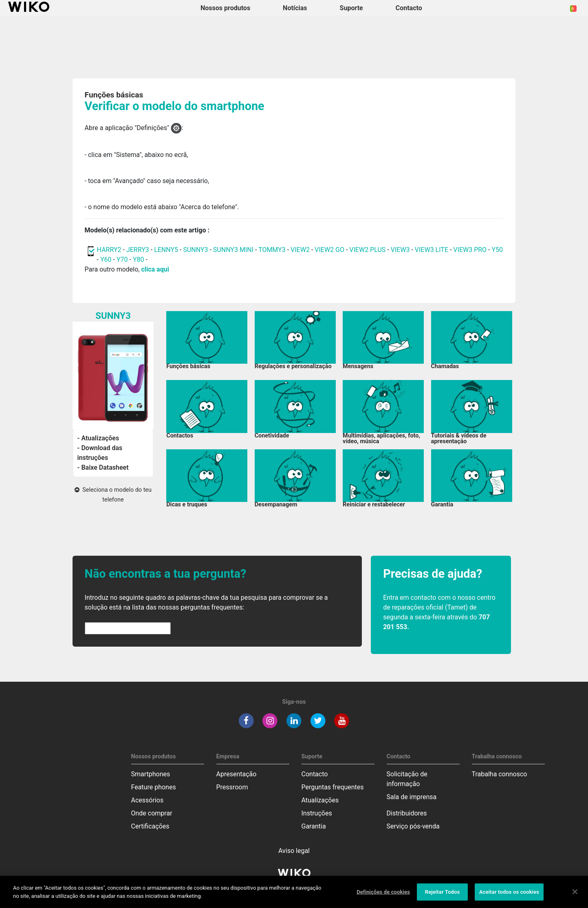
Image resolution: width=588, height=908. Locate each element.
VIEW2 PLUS (367, 250)
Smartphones (151, 774)
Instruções (317, 813)
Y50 (497, 250)
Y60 (106, 260)
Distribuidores (407, 813)
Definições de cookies (383, 895)
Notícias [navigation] (295, 8)
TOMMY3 (272, 250)
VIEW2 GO (329, 250)
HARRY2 (109, 250)
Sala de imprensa (412, 797)
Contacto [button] (409, 8)
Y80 (139, 260)
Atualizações (320, 800)
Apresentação (237, 774)
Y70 (122, 260)
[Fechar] (575, 895)
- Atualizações (98, 438)
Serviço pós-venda (413, 826)
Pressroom (232, 787)
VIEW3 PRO (470, 250)
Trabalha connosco (500, 774)
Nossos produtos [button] (225, 8)
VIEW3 (400, 250)
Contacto (315, 774)
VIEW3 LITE (432, 250)
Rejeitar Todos (442, 895)
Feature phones (154, 787)
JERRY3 (139, 250)
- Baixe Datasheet (103, 467)
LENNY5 (166, 250)
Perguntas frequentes (333, 787)
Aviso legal (294, 851)
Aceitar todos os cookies (509, 895)
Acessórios (148, 800)
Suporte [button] (351, 8)
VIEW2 (300, 250)
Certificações (150, 826)
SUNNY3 (195, 250)
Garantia (314, 826)
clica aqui (155, 269)
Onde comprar (152, 813)
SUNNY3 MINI (233, 250)
